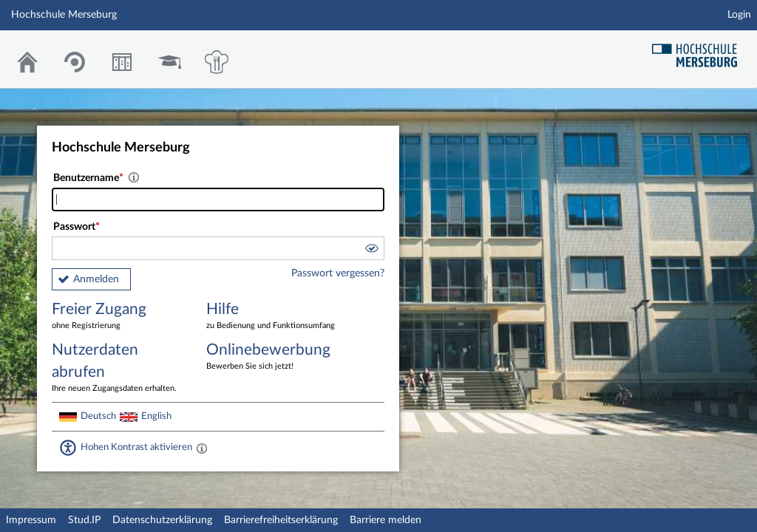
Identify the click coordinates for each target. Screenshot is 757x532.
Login (739, 15)
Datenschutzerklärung (162, 520)
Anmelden (96, 279)
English (156, 416)
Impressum (31, 520)
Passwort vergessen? (338, 273)
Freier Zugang (118, 317)
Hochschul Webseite (700, 50)
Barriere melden (386, 520)
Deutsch (98, 416)
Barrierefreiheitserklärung (281, 520)
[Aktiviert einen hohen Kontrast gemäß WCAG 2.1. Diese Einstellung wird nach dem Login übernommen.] (202, 448)
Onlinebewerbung (273, 357)
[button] (371, 250)
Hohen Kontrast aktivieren (136, 447)
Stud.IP (84, 520)
